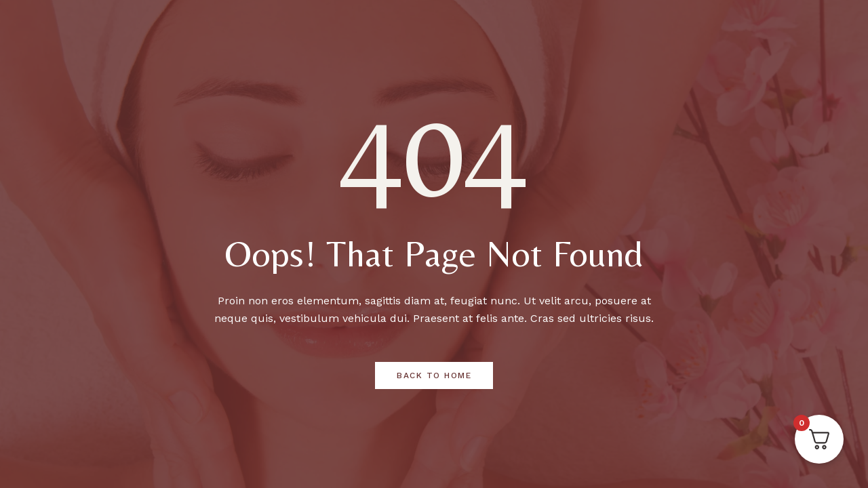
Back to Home (434, 375)
